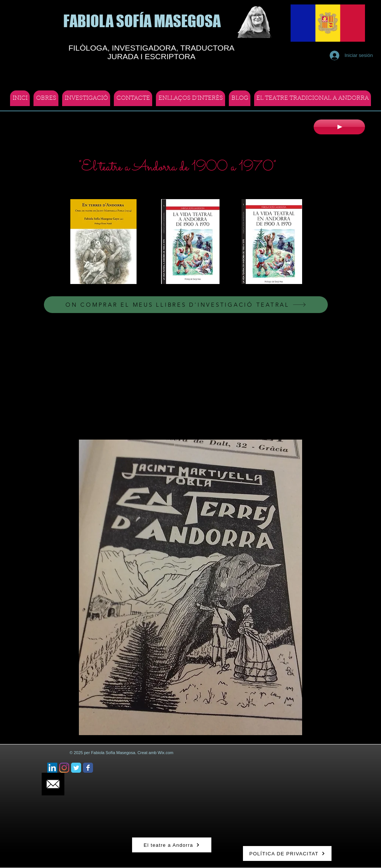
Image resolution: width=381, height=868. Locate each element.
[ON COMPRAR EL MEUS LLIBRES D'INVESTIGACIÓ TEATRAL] (186, 305)
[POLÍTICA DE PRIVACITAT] (287, 853)
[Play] (339, 127)
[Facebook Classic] (88, 768)
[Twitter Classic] (76, 768)
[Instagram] (64, 768)
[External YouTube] (193, 377)
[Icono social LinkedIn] (52, 768)
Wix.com (166, 753)
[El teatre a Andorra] (172, 845)
